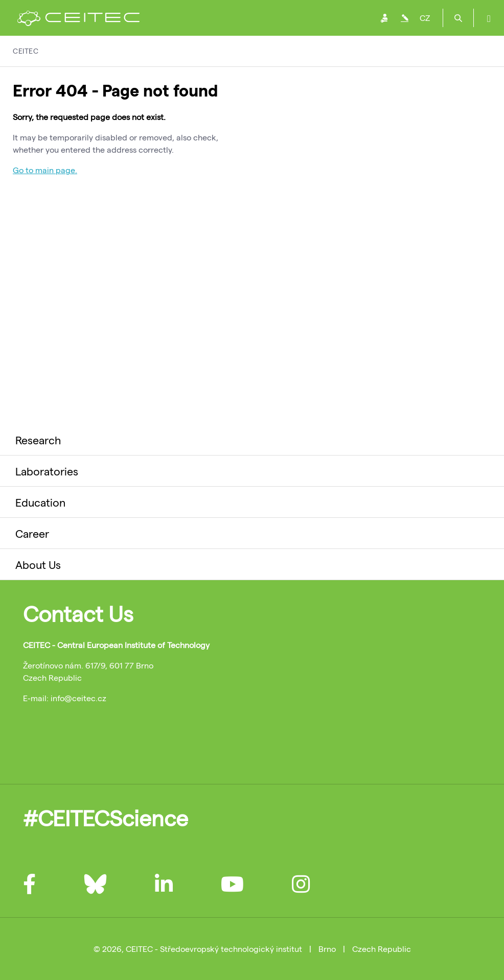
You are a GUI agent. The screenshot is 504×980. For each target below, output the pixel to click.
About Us (38, 564)
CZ (425, 18)
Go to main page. (45, 170)
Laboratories (47, 471)
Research (38, 440)
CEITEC (26, 51)
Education (40, 502)
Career (32, 533)
